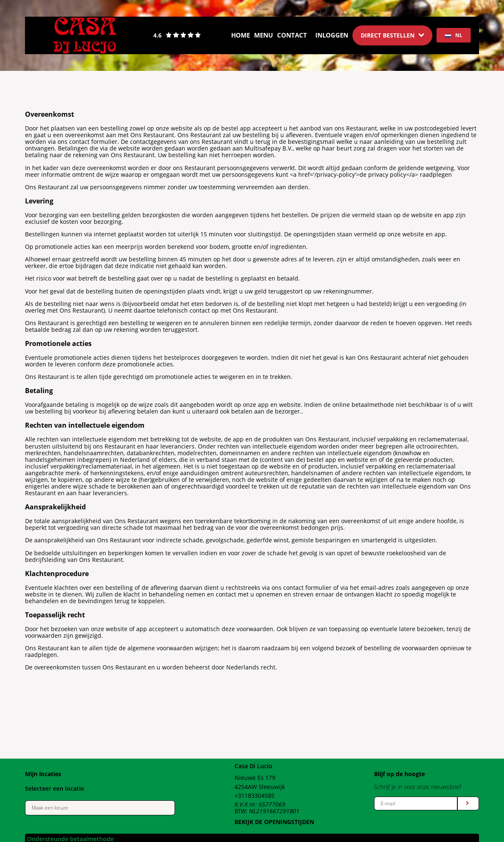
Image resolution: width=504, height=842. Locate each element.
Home (241, 35)
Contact (292, 35)
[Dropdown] (392, 35)
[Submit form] (468, 803)
